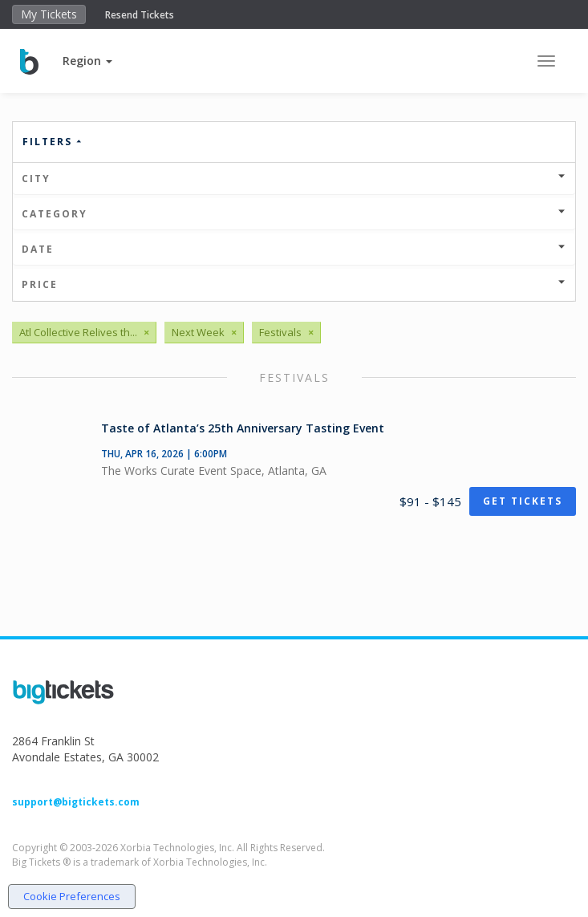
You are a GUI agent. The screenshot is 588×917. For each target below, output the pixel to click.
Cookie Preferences (72, 896)
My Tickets (49, 14)
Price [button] (294, 284)
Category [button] (294, 214)
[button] (87, 61)
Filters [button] (53, 142)
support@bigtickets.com (76, 802)
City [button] (294, 179)
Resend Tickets (140, 15)
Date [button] (294, 249)
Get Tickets (523, 501)
